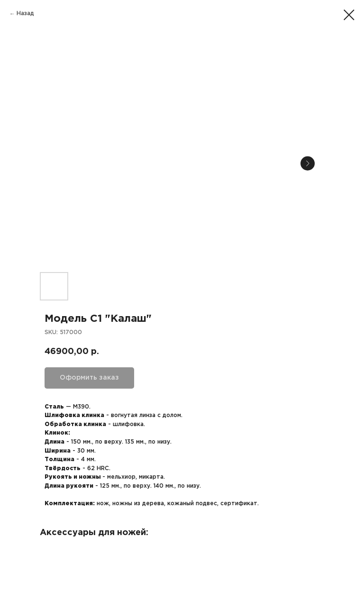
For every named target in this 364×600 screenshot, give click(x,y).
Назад (25, 14)
